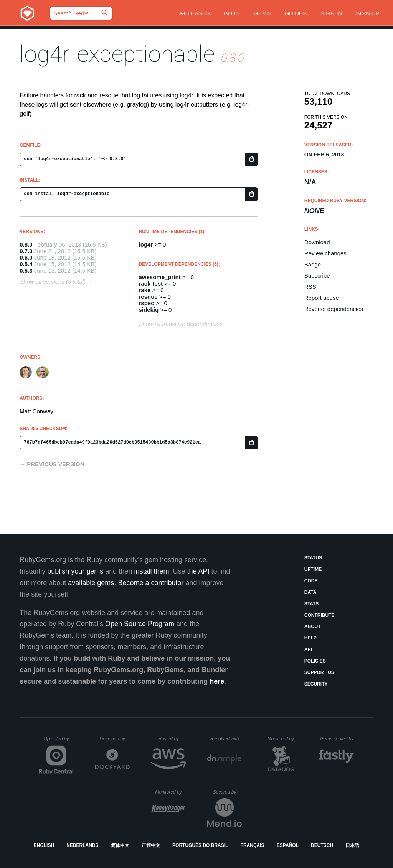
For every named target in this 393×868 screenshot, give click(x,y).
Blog (232, 13)
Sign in (331, 13)
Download (317, 242)
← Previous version (52, 464)
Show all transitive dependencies (181, 324)
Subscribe (317, 275)
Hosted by (172, 739)
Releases (195, 13)
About (313, 626)
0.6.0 (26, 257)
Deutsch (322, 845)
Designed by (114, 739)
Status (313, 558)
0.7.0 (26, 251)
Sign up (368, 13)
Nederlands (82, 845)
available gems (91, 583)
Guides (296, 13)
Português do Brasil (200, 845)
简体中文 (120, 845)
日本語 (352, 845)
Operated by (59, 741)
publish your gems (75, 571)
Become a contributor (151, 583)
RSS (310, 287)
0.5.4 (26, 264)
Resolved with (226, 739)
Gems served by (337, 739)
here (217, 681)
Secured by (227, 792)
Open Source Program (140, 624)
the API (198, 571)
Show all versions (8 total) (53, 282)
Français (253, 845)
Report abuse (322, 298)
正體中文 (151, 845)
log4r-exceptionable (117, 54)
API (308, 649)
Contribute (320, 615)
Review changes (325, 253)
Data (310, 592)
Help (310, 638)
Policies (315, 661)
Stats (312, 604)
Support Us (319, 672)
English (44, 845)
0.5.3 (26, 270)
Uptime (313, 569)
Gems (262, 13)
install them (151, 571)
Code (311, 581)
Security (316, 684)
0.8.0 (26, 244)
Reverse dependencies (334, 309)
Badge (313, 264)
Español (288, 845)
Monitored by (283, 739)
